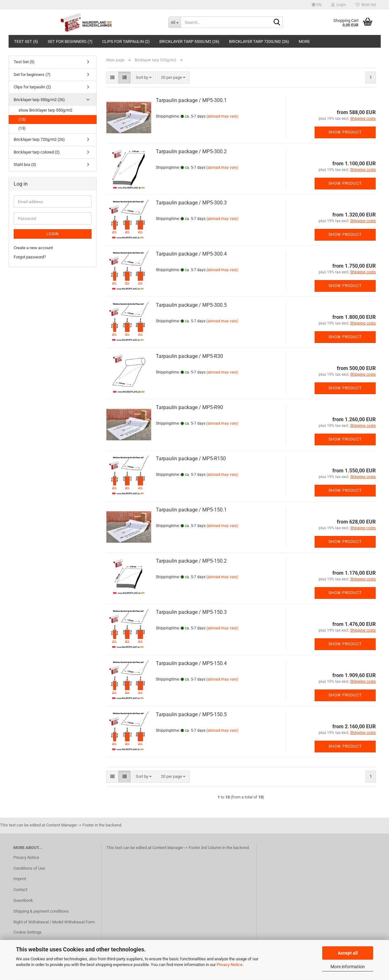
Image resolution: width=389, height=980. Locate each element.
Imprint (20, 879)
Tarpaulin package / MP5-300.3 (191, 203)
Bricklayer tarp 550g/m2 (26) (189, 41)
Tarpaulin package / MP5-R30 (189, 356)
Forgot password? (30, 257)
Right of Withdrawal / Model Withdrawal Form (54, 922)
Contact (20, 890)
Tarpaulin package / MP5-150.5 (191, 714)
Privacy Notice (229, 965)
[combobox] (144, 78)
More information (348, 967)
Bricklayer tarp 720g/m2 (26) (259, 41)
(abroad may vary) (222, 116)
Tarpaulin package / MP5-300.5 (191, 305)
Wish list (366, 5)
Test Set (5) (26, 41)
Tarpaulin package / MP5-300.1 (191, 100)
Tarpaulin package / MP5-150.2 (191, 561)
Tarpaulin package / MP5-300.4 (191, 254)
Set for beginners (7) (70, 41)
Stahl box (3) (25, 164)
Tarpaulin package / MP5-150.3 (191, 612)
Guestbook (23, 900)
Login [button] (339, 5)
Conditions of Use (29, 868)
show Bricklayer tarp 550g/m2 (45, 110)
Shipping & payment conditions (41, 911)
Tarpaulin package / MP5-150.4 (191, 663)
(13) (22, 119)
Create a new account (33, 248)
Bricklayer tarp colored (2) (37, 152)
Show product (345, 132)
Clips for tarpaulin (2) (126, 41)
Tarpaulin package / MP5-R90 (189, 407)
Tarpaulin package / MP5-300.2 (191, 151)
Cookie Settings (28, 932)
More (304, 41)
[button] (317, 5)
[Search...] (174, 22)
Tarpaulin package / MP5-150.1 (191, 510)
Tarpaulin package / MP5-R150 (191, 459)
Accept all (348, 953)
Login (53, 234)
